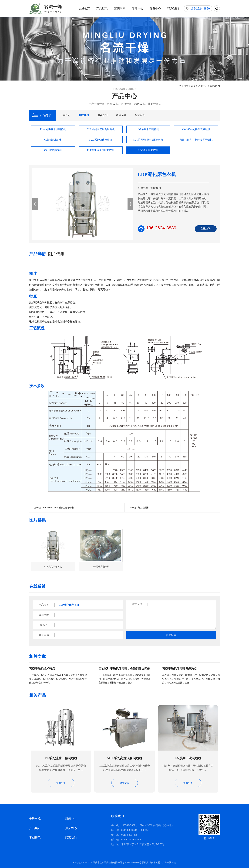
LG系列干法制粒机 (148, 129)
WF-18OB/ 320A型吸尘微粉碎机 (59, 508)
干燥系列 (65, 115)
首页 (193, 86)
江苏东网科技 (169, 863)
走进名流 (84, 9)
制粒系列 (215, 86)
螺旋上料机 (144, 508)
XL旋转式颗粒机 (53, 140)
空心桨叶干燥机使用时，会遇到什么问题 (124, 669)
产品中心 (203, 86)
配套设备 (140, 115)
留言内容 (137, 604)
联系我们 (173, 9)
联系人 (44, 625)
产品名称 (44, 605)
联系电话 (44, 635)
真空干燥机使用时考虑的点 (179, 669)
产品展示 (102, 9)
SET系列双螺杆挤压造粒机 (148, 140)
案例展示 (120, 9)
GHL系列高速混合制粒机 (101, 129)
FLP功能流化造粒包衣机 (101, 150)
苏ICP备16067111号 (132, 863)
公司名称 (44, 615)
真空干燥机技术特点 (42, 669)
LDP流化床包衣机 (148, 150)
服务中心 (155, 9)
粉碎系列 (121, 115)
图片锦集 (56, 254)
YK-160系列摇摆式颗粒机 (196, 129)
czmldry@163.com (131, 840)
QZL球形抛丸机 (53, 150)
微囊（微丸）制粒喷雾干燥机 (196, 140)
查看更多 (61, 783)
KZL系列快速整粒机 (101, 140)
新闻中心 (138, 9)
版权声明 (146, 863)
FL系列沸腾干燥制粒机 (53, 129)
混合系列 (102, 115)
